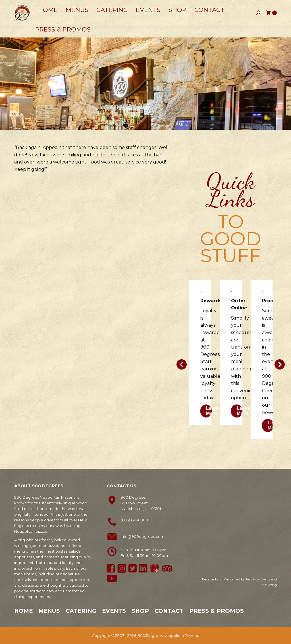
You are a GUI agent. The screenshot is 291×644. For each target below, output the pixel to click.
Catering (81, 611)
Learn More (212, 411)
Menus (49, 611)
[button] (182, 364)
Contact (169, 611)
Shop (140, 611)
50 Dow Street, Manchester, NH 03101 (88, 6)
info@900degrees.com (143, 536)
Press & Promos (217, 611)
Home (23, 611)
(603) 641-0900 (134, 520)
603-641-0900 (30, 6)
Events (114, 611)
